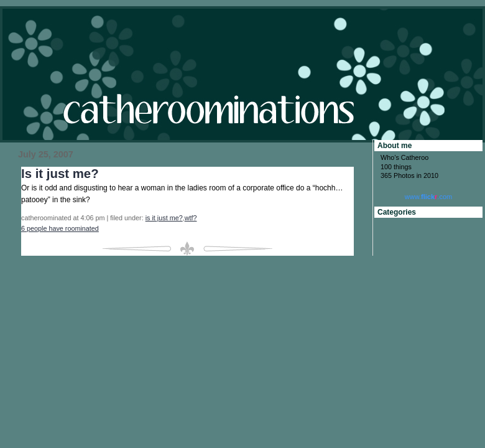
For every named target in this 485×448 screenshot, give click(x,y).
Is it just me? (60, 174)
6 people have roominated (60, 228)
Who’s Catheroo (404, 157)
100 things (396, 167)
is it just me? (164, 218)
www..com (428, 197)
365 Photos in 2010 (409, 175)
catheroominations (242, 74)
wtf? (191, 218)
